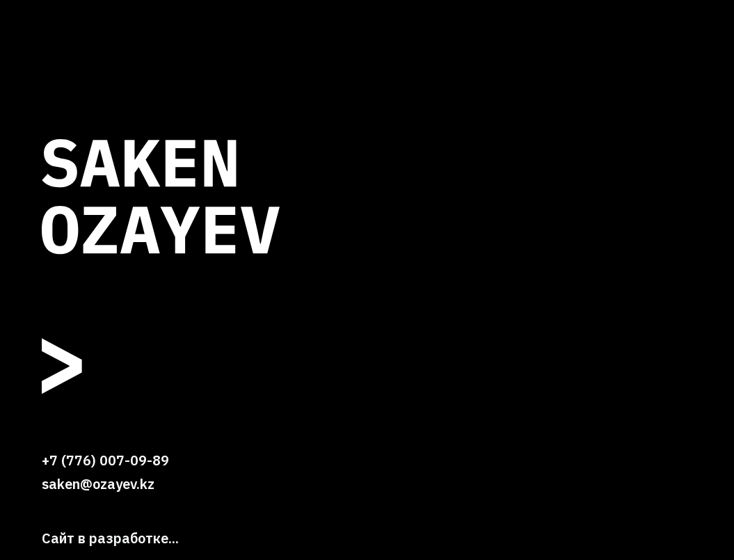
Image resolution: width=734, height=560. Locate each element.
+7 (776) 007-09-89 (105, 460)
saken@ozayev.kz (98, 484)
